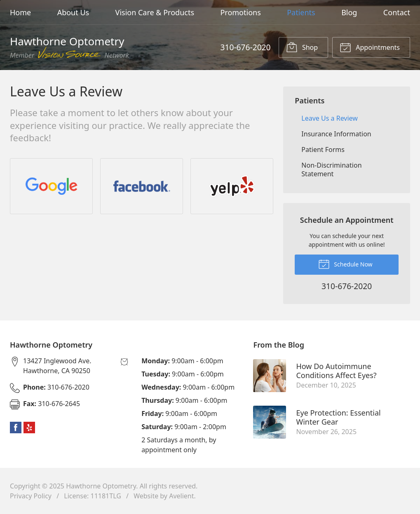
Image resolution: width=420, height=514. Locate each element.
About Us (73, 12)
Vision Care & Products (155, 12)
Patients (301, 12)
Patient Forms (323, 150)
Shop (302, 47)
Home (20, 12)
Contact (397, 12)
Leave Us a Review (330, 118)
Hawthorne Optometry (101, 486)
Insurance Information (336, 134)
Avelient (181, 496)
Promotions (240, 12)
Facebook (16, 428)
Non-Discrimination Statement (331, 169)
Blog (349, 12)
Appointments (370, 47)
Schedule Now (345, 264)
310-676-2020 (245, 47)
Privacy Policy (31, 496)
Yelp (29, 428)
